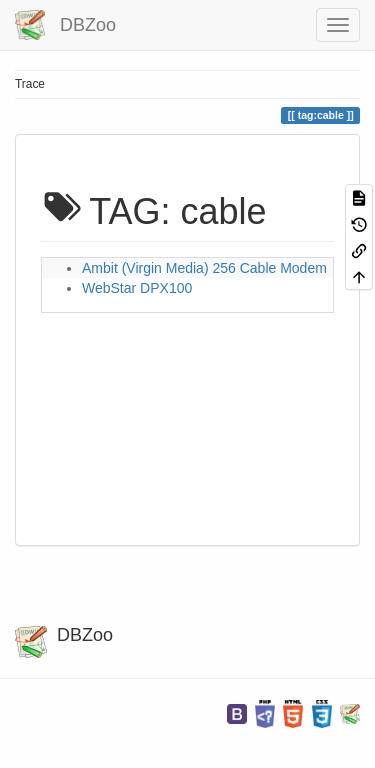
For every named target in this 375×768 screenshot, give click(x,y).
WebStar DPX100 (137, 288)
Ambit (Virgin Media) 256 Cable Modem (204, 268)
